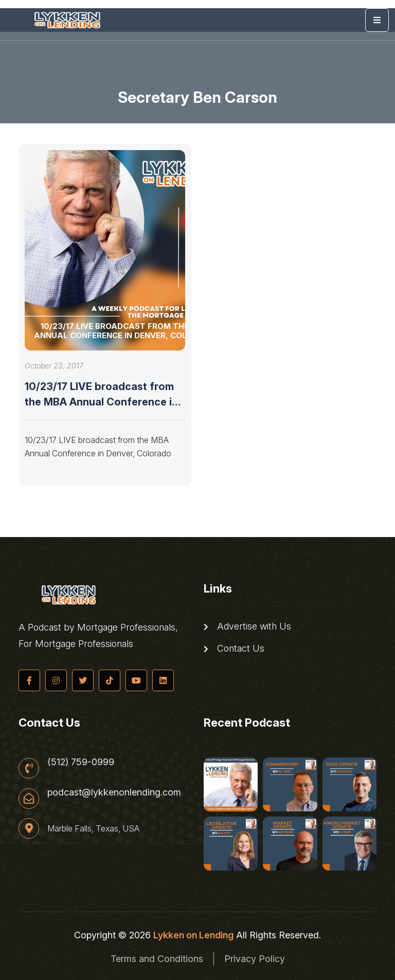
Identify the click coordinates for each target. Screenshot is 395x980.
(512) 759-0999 (81, 762)
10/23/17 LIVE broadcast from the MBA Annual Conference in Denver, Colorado (101, 402)
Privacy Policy (255, 959)
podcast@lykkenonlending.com (114, 792)
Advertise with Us (247, 626)
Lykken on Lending (193, 935)
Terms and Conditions (157, 959)
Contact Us (234, 649)
